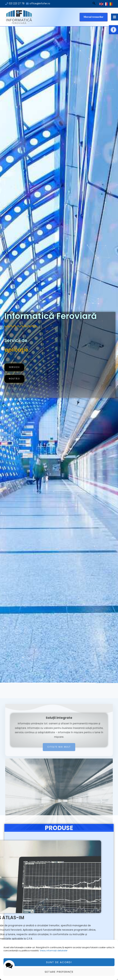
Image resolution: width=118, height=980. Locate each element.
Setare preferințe (59, 972)
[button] (113, 30)
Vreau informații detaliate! (54, 951)
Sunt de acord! (59, 962)
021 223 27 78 (17, 4)
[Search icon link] (94, 4)
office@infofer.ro (40, 4)
